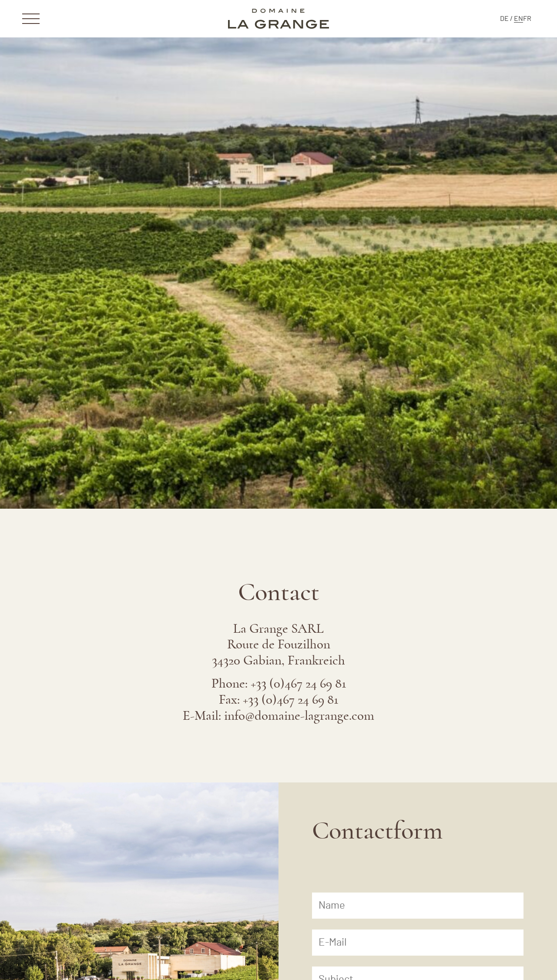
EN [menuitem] (518, 19)
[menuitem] (504, 19)
